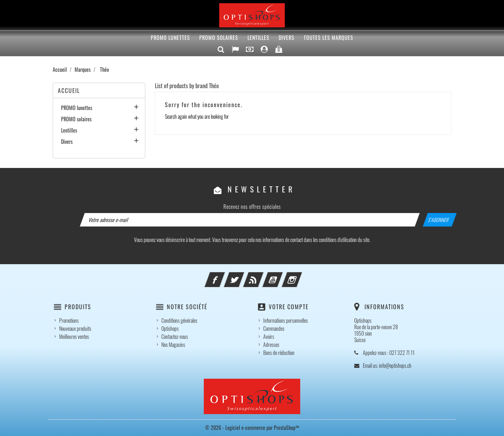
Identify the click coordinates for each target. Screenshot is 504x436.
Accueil (69, 90)
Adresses (271, 345)
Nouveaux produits (75, 329)
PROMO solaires (219, 38)
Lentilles (258, 38)
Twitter (243, 276)
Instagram (301, 276)
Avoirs (269, 337)
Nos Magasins (173, 345)
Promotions (69, 320)
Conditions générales (179, 320)
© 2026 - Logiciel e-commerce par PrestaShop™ (252, 428)
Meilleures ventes (74, 337)
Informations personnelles (286, 320)
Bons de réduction (279, 353)
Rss (262, 276)
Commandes (274, 329)
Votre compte (289, 307)
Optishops (170, 329)
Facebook (223, 276)
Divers (287, 38)
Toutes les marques (328, 38)
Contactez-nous (175, 337)
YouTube (281, 276)
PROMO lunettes (170, 38)
